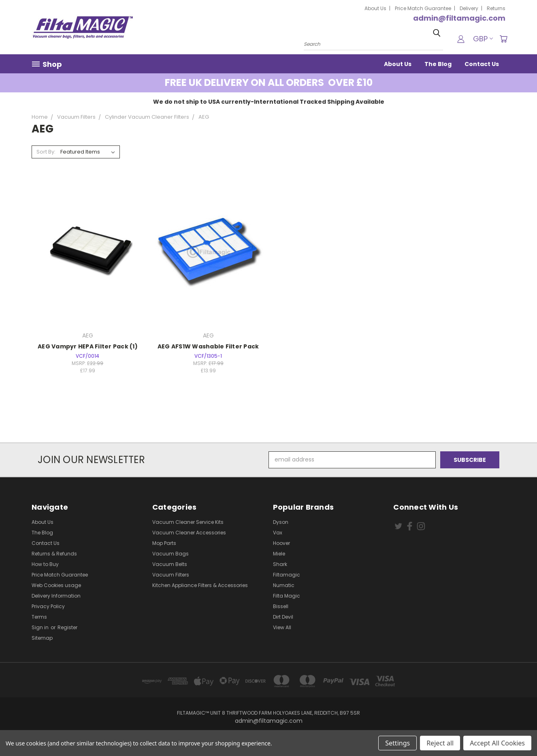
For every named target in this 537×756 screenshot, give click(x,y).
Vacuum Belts (170, 564)
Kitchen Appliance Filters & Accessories (200, 585)
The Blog (438, 64)
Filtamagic (287, 575)
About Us (375, 8)
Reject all (440, 743)
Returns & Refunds (54, 554)
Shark (280, 564)
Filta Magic (287, 596)
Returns (496, 8)
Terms (39, 617)
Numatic (284, 585)
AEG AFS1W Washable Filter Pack (208, 346)
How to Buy (45, 564)
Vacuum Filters (171, 575)
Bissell (281, 606)
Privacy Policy (48, 606)
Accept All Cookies (497, 743)
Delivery (469, 8)
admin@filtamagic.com (459, 18)
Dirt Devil (283, 617)
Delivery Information (56, 596)
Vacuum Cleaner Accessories (189, 533)
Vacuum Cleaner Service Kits (188, 522)
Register (67, 627)
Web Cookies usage (56, 585)
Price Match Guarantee (423, 8)
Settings (397, 743)
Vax (278, 533)
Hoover (281, 543)
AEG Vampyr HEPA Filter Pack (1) (88, 346)
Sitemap (42, 638)
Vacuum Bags (170, 554)
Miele (279, 554)
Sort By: (46, 152)
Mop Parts (164, 543)
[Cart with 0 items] (503, 39)
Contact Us (482, 64)
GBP (483, 39)
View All (282, 627)
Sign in (41, 627)
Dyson (281, 522)
